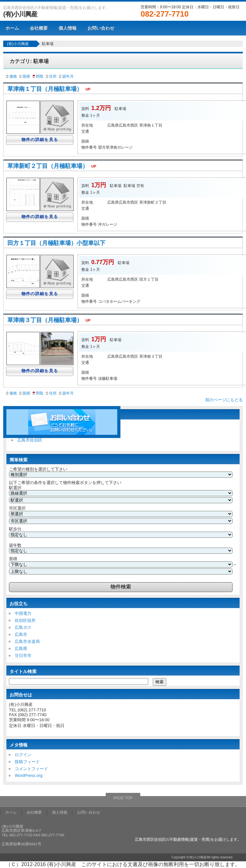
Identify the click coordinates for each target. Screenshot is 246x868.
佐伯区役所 (25, 620)
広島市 (21, 634)
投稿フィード (27, 762)
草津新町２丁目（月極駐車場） (53, 166)
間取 (37, 76)
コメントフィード (31, 769)
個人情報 (68, 28)
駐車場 (48, 44)
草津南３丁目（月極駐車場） (50, 320)
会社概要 (39, 28)
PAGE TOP (123, 798)
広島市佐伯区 (30, 440)
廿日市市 (23, 656)
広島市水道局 (27, 641)
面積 (24, 76)
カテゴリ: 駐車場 (29, 61)
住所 (51, 76)
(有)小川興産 (20, 14)
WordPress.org (29, 775)
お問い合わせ (101, 28)
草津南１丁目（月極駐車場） (50, 89)
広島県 (21, 649)
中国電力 (23, 613)
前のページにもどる (224, 400)
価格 (11, 76)
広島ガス (23, 627)
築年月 (66, 76)
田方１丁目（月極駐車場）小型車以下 (56, 243)
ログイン (23, 755)
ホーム (12, 28)
